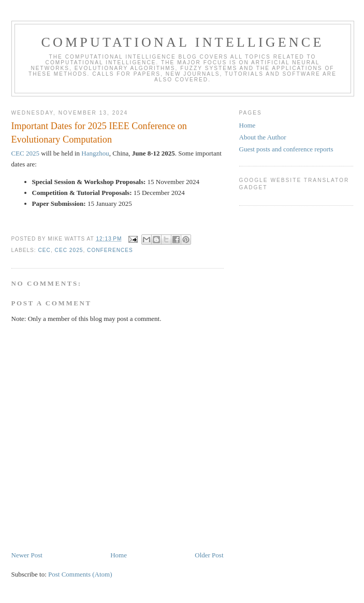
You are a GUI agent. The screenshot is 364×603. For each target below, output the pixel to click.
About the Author (263, 137)
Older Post (209, 555)
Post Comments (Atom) (80, 574)
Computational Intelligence (183, 42)
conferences (110, 250)
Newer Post (27, 555)
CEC (45, 250)
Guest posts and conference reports (286, 149)
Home (119, 555)
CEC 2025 (26, 153)
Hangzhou (95, 153)
